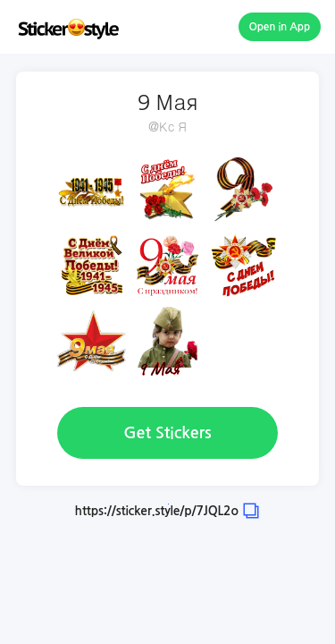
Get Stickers (167, 433)
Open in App (280, 27)
